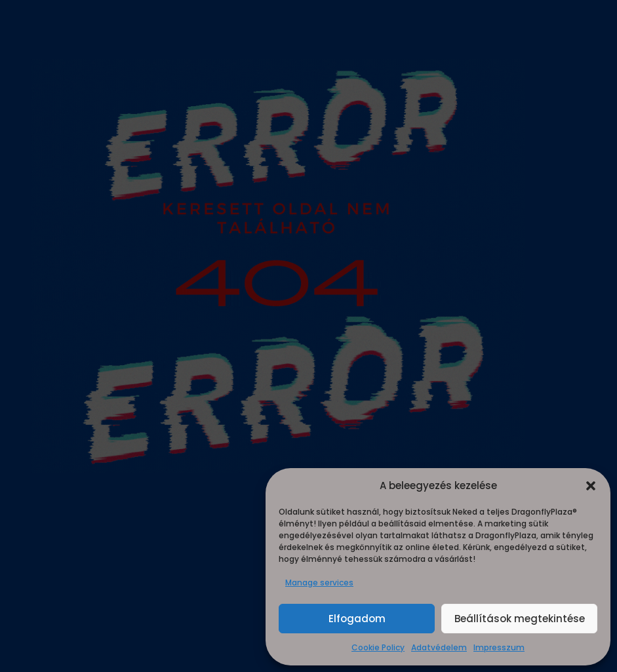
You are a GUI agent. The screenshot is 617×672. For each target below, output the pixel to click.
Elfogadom (357, 619)
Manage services (319, 583)
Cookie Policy (378, 647)
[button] (591, 486)
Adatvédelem (439, 647)
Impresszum (499, 647)
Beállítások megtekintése (520, 619)
